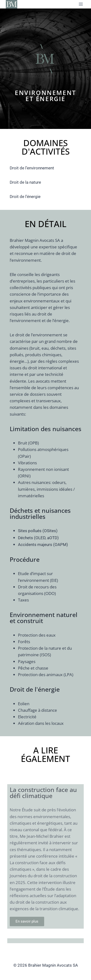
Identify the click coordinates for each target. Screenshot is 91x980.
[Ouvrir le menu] (81, 4)
